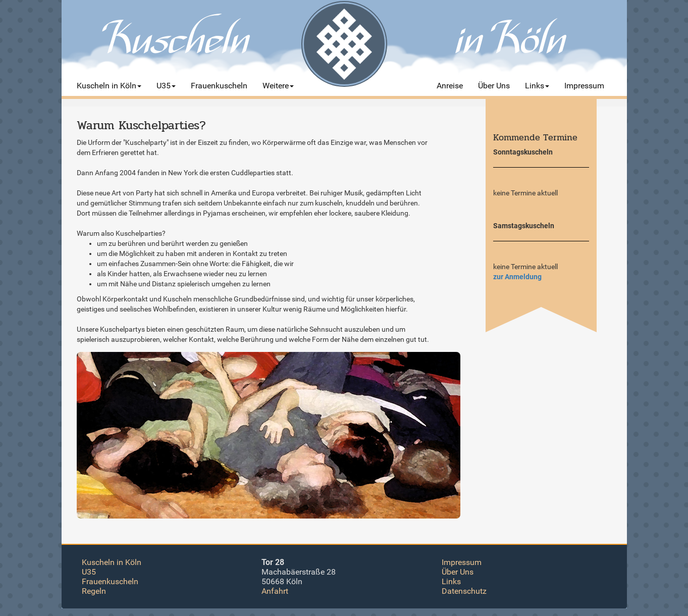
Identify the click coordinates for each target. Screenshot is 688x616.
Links (451, 581)
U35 (89, 572)
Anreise (450, 86)
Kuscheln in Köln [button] (109, 86)
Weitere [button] (278, 86)
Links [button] (537, 86)
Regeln (94, 591)
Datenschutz (464, 591)
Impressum (584, 86)
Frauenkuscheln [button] (219, 86)
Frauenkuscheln (110, 581)
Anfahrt (275, 591)
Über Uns (494, 86)
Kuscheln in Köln (112, 562)
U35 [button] (166, 86)
